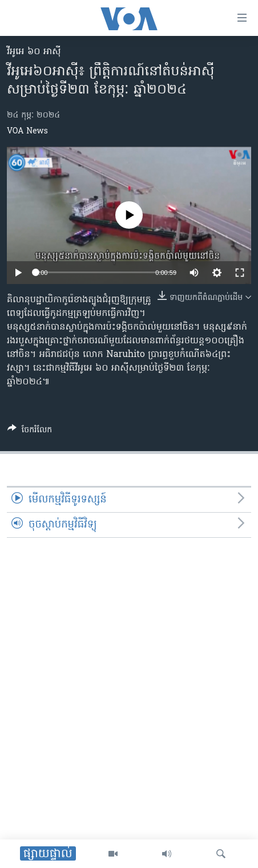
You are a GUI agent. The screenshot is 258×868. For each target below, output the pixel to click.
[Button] (30, 432)
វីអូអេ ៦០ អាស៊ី (34, 52)
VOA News (27, 131)
